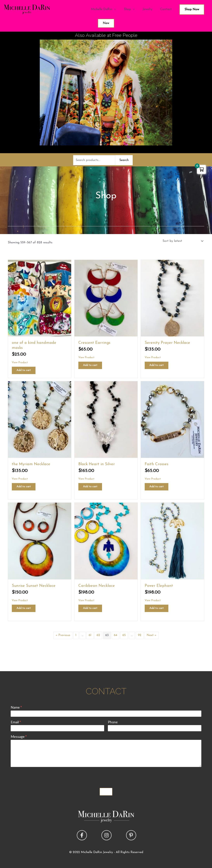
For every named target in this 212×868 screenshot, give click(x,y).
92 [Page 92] (140, 635)
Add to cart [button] (24, 370)
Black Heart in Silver (97, 464)
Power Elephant (159, 586)
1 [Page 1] (76, 635)
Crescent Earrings (94, 343)
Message (19, 737)
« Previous (63, 635)
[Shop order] (182, 241)
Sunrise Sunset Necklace (34, 586)
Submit (106, 792)
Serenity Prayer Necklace (167, 343)
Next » (151, 635)
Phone (113, 722)
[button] (82, 835)
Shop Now (192, 10)
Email (16, 722)
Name (16, 707)
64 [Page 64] (116, 635)
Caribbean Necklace (97, 586)
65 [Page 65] (124, 635)
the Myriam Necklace (31, 464)
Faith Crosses (157, 464)
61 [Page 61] (90, 635)
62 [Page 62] (98, 635)
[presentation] (40, 776)
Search (124, 160)
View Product (20, 363)
